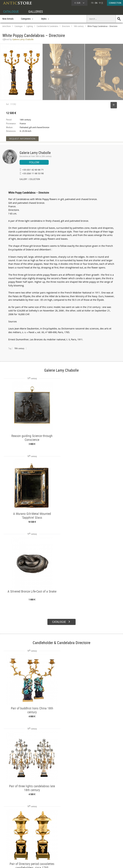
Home (92, 839)
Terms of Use (45, 862)
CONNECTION (115, 3)
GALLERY (23, 179)
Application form (12, 848)
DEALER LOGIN (12, 841)
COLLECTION (35, 179)
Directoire (66, 26)
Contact (93, 842)
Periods (31, 845)
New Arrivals (8, 19)
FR (92, 3)
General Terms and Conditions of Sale (68, 862)
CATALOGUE (11, 11)
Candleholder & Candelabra (47, 26)
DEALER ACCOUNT (11, 834)
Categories (32, 838)
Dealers (56, 838)
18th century (79, 26)
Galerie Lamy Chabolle (35, 153)
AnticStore (7, 26)
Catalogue (19, 26)
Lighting (30, 26)
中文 (101, 3)
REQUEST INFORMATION (22, 139)
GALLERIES (36, 11)
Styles (30, 841)
